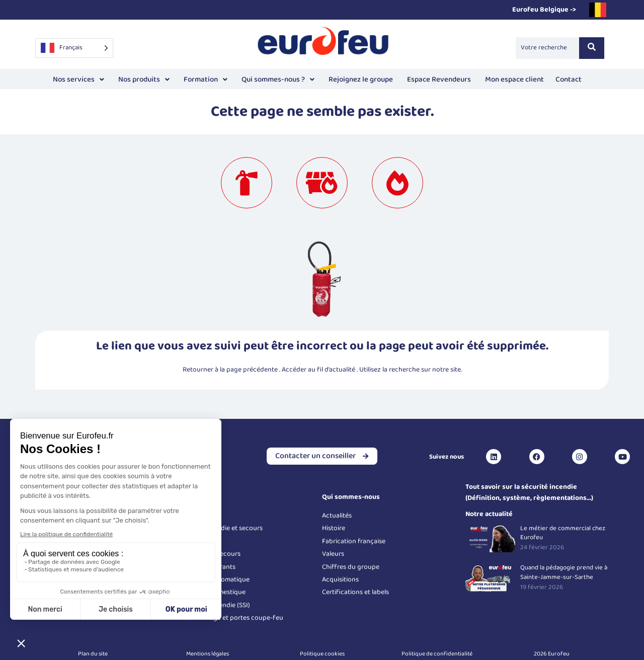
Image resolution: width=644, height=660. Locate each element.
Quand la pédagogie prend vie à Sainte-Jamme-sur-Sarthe (564, 572)
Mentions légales (208, 654)
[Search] (547, 48)
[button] (78, 80)
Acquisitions (340, 579)
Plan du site (93, 654)
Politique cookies (322, 654)
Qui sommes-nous (351, 497)
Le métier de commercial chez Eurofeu (563, 533)
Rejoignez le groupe (361, 80)
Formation (206, 80)
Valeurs (333, 554)
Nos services (78, 80)
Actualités (337, 516)
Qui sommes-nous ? (278, 80)
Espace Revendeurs (439, 80)
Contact (569, 80)
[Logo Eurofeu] (324, 46)
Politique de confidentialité (437, 654)
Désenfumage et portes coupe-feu (231, 618)
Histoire (334, 528)
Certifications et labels (355, 592)
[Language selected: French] (74, 48)
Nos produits (144, 80)
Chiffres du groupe (351, 567)
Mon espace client (513, 78)
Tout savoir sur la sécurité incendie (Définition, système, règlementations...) (529, 492)
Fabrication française (354, 541)
